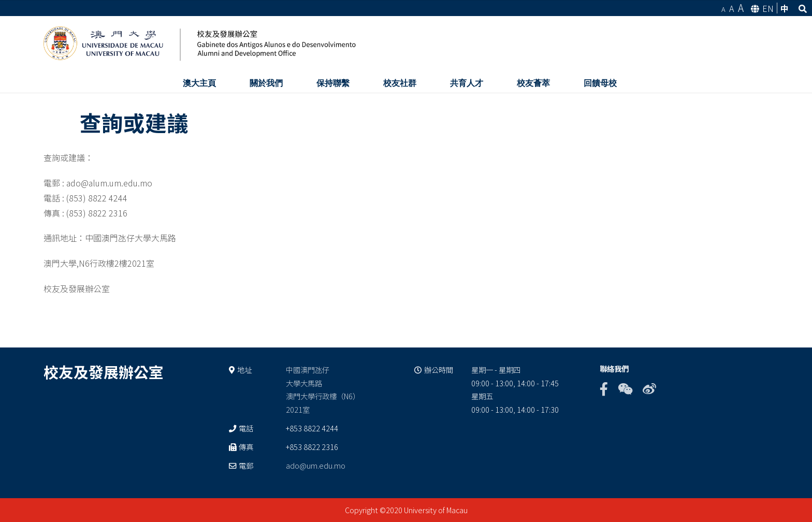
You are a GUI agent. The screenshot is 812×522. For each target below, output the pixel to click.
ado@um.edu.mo (316, 465)
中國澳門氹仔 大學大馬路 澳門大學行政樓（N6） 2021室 (323, 390)
